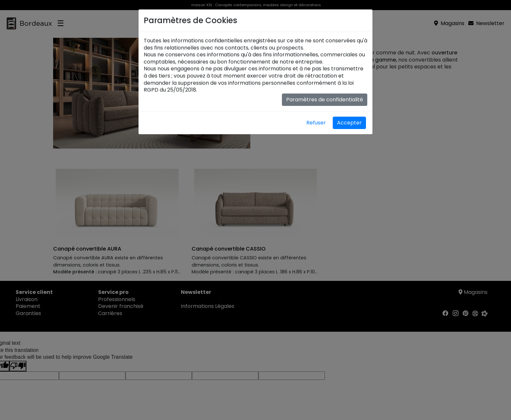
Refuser (316, 123)
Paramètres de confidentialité (325, 100)
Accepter (349, 123)
